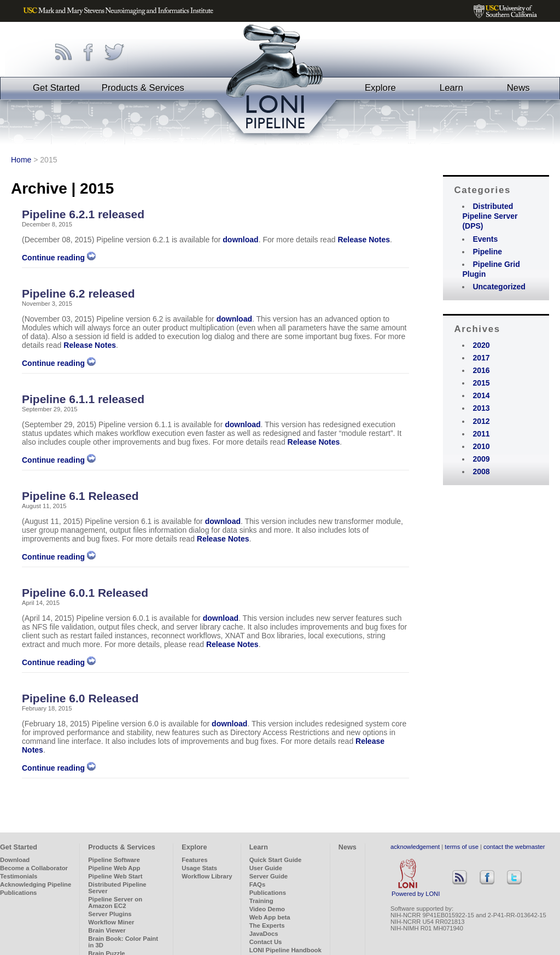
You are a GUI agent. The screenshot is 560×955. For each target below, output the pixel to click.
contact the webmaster (514, 847)
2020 (481, 345)
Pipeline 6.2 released (78, 293)
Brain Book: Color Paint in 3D (123, 942)
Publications (18, 893)
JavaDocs (264, 934)
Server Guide (269, 876)
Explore (380, 88)
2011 (481, 434)
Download (15, 860)
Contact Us (266, 942)
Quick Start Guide (276, 860)
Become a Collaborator (34, 868)
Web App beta (270, 917)
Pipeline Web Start (115, 876)
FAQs (258, 884)
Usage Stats (199, 868)
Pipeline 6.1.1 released (83, 399)
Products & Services (143, 88)
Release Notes (364, 240)
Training (261, 901)
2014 (481, 395)
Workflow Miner (111, 922)
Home (21, 160)
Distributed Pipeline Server (117, 888)
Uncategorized (499, 287)
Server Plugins (110, 914)
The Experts (267, 925)
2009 (481, 459)
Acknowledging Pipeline (36, 884)
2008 (481, 471)
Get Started (56, 88)
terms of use (462, 847)
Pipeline (487, 252)
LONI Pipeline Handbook (285, 950)
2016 (481, 370)
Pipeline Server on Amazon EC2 (115, 902)
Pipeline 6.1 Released (80, 496)
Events (485, 239)
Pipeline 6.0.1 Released (85, 593)
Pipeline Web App (114, 868)
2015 (481, 383)
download (240, 240)
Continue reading (59, 258)
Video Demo (267, 909)
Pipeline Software (114, 860)
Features (194, 860)
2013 (481, 408)
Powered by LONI (416, 891)
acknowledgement (415, 847)
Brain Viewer (107, 930)
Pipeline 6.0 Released (80, 698)
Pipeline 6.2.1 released (83, 214)
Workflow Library (207, 876)
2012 (481, 421)
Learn (451, 88)
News (518, 88)
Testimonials (19, 876)
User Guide (266, 868)
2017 (481, 358)
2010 (481, 446)
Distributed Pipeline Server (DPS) (490, 216)
